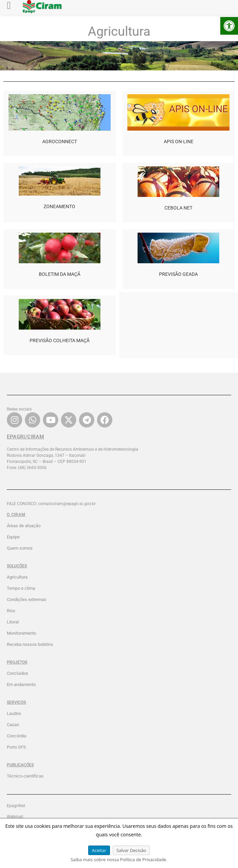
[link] (229, 26)
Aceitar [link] (99, 850)
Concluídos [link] (18, 673)
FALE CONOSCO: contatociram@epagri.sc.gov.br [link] (51, 504)
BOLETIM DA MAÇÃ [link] (60, 274)
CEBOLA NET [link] (178, 208)
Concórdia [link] (17, 736)
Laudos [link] (14, 713)
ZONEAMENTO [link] (59, 206)
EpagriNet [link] (16, 806)
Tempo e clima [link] (21, 588)
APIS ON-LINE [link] (179, 141)
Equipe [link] (13, 537)
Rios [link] (11, 611)
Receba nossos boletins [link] (30, 644)
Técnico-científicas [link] (25, 776)
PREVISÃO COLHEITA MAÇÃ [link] (60, 340)
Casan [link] (13, 725)
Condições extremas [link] (27, 599)
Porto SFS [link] (16, 747)
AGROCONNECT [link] (60, 141)
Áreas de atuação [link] (24, 526)
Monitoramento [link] (21, 633)
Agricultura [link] (17, 577)
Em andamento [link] (21, 685)
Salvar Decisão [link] (131, 850)
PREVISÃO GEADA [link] (178, 274)
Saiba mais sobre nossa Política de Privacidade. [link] (119, 859)
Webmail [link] (15, 817)
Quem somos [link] (20, 548)
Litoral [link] (13, 622)
